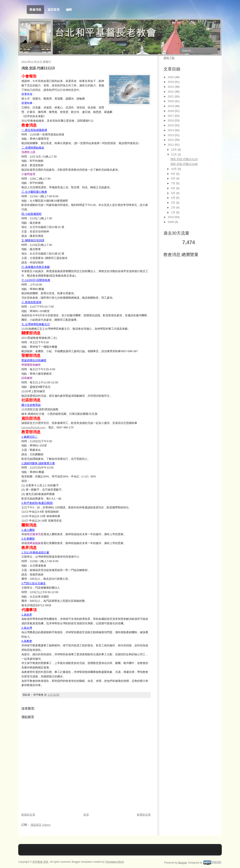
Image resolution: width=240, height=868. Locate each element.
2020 (171, 101)
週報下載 (169, 58)
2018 (171, 111)
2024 (171, 82)
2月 (174, 208)
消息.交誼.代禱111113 (38, 68)
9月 (174, 174)
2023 (171, 87)
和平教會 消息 (40, 862)
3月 (174, 203)
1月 (174, 212)
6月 (174, 188)
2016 (171, 120)
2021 (171, 96)
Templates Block (115, 862)
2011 (171, 145)
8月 (174, 178)
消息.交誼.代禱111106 (184, 164)
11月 (174, 154)
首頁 (86, 815)
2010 (171, 217)
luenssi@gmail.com (33, 427)
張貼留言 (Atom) (41, 825)
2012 (171, 140)
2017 (171, 116)
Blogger (183, 862)
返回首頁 (54, 10)
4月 (174, 198)
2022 (171, 92)
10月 (174, 169)
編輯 (69, 10)
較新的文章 (28, 815)
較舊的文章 (144, 815)
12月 (174, 150)
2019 (171, 106)
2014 (171, 130)
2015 (171, 125)
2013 (171, 135)
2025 (171, 77)
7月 (174, 183)
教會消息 (35, 10)
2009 (171, 222)
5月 (174, 193)
